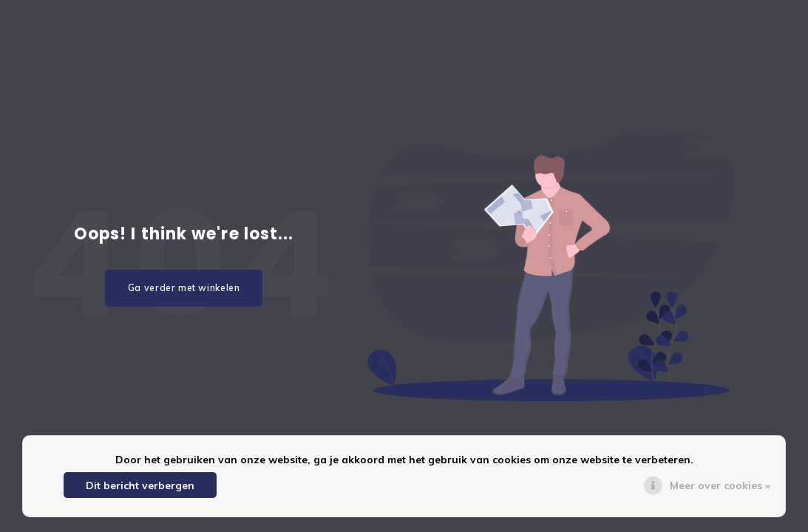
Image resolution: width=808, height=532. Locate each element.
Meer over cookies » (720, 485)
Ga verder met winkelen (184, 288)
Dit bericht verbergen (140, 485)
